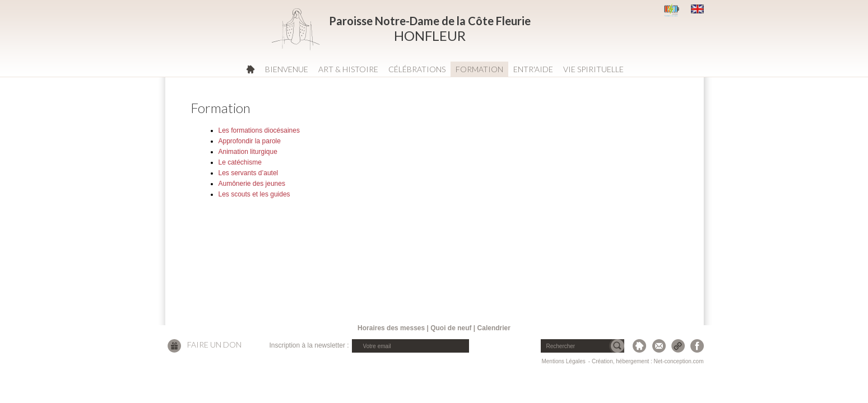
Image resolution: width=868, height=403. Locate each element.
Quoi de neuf (451, 328)
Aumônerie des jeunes (252, 184)
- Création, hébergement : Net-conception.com (646, 361)
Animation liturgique (248, 152)
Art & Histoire (348, 69)
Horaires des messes (391, 328)
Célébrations (417, 69)
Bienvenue (287, 69)
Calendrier (494, 328)
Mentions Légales (563, 361)
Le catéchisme (240, 162)
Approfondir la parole (250, 141)
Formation (479, 69)
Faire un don (214, 345)
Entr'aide (533, 69)
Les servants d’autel (249, 173)
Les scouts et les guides (254, 194)
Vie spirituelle (593, 69)
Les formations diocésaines (259, 130)
